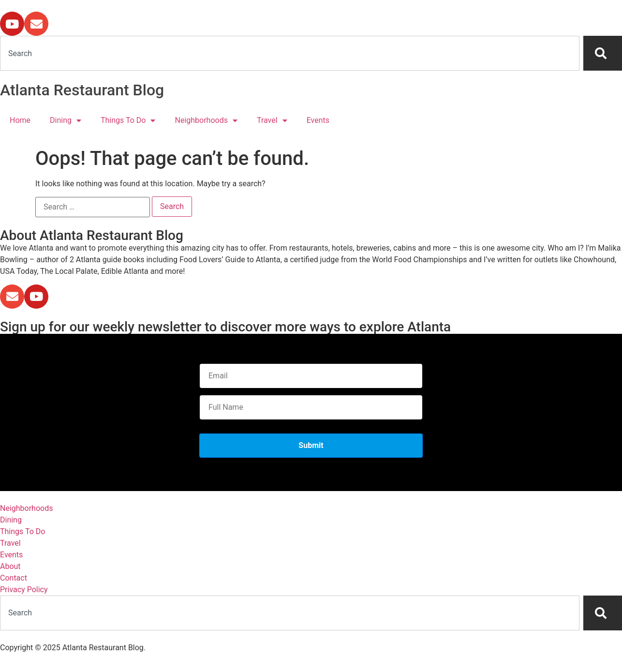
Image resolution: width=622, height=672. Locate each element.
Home (20, 120)
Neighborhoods (206, 120)
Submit (311, 445)
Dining (66, 120)
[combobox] (290, 53)
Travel (272, 120)
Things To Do (128, 120)
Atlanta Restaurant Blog (82, 90)
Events (318, 120)
